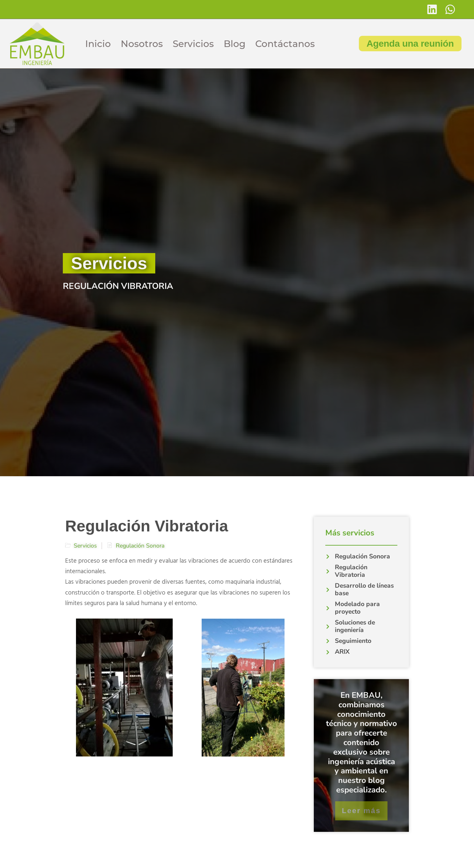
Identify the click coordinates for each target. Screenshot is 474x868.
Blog (235, 44)
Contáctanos (285, 44)
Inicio (98, 44)
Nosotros (142, 44)
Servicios (193, 44)
